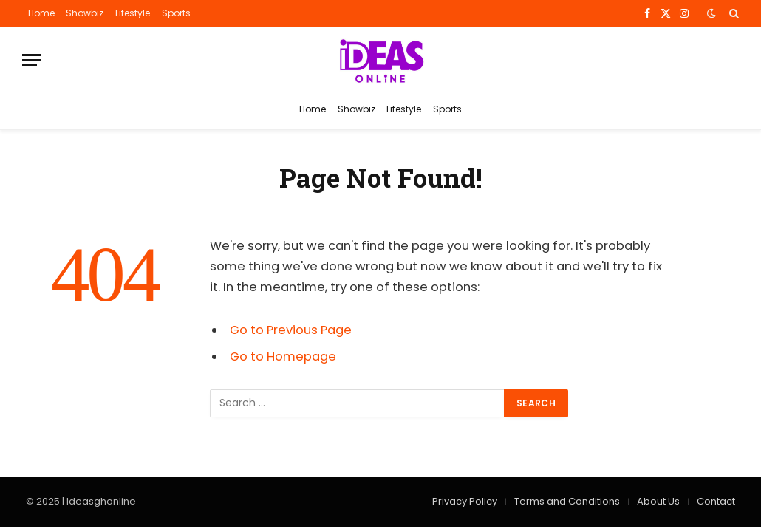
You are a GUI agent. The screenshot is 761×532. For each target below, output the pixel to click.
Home (41, 13)
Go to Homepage (283, 357)
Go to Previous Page (291, 330)
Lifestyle (133, 13)
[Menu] (32, 60)
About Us (658, 501)
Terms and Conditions (567, 501)
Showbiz (85, 13)
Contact (716, 501)
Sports (176, 13)
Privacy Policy (465, 501)
